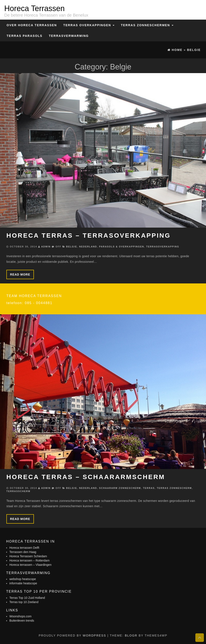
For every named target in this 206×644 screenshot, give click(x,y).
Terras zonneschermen (147, 25)
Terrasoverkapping (163, 247)
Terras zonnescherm (174, 488)
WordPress (94, 635)
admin (46, 247)
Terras (149, 488)
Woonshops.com (20, 616)
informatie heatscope (23, 583)
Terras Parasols (24, 36)
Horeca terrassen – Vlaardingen (30, 565)
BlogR (131, 635)
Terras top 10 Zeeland (24, 602)
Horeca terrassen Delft (24, 548)
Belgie (72, 247)
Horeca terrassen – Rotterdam (29, 560)
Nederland (88, 247)
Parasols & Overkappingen (122, 247)
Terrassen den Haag (23, 552)
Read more (20, 274)
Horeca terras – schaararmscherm (86, 477)
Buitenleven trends (22, 621)
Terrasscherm (18, 491)
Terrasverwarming (69, 36)
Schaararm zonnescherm (120, 488)
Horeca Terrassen (34, 8)
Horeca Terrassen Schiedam (28, 556)
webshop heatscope (23, 579)
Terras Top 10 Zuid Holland (27, 598)
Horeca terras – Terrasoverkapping (89, 235)
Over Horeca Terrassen (32, 25)
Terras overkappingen (89, 25)
